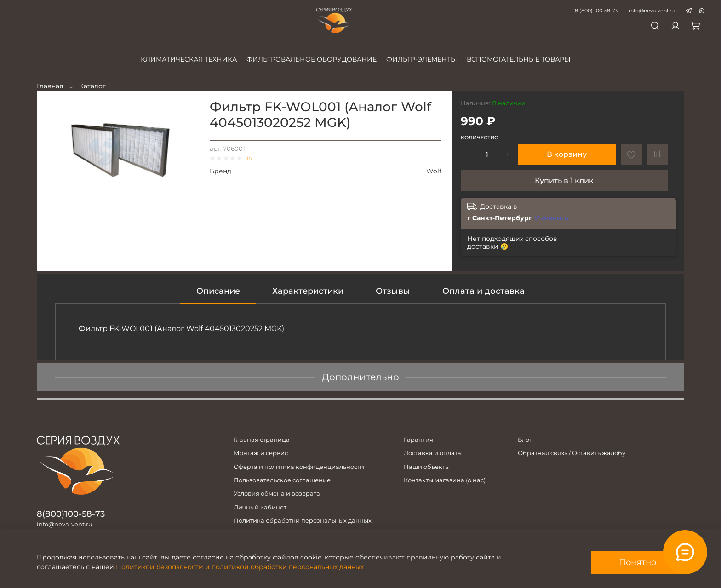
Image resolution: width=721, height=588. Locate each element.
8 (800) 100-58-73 (594, 11)
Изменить (552, 218)
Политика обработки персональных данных (303, 521)
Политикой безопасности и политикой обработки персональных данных (240, 567)
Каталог (92, 86)
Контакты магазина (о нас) (445, 480)
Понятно (638, 562)
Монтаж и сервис (261, 453)
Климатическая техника (189, 59)
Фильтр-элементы (422, 59)
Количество (480, 138)
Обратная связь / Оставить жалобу (572, 453)
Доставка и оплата (432, 453)
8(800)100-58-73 (71, 514)
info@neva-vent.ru (649, 11)
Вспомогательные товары (519, 59)
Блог (525, 440)
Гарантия (418, 440)
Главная (50, 86)
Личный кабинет (260, 507)
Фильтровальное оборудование (312, 59)
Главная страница (262, 440)
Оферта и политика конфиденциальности (299, 467)
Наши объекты (427, 467)
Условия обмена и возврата (277, 494)
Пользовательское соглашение (282, 480)
